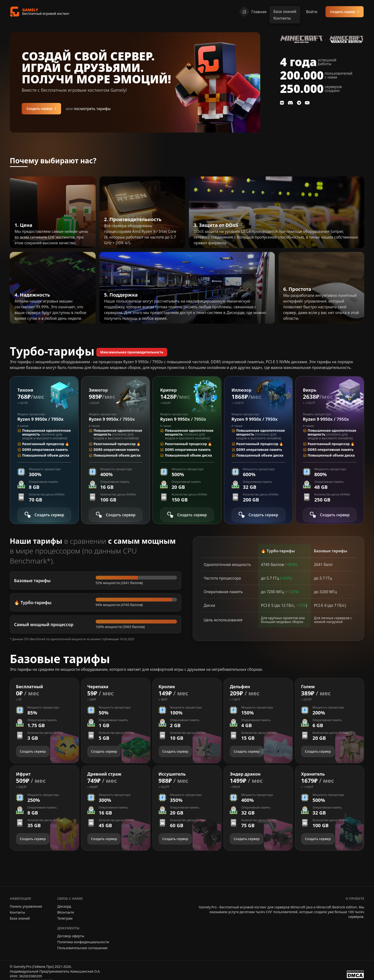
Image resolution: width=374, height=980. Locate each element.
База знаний (20, 918)
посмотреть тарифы (88, 109)
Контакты (17, 912)
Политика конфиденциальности (83, 942)
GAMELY (30, 10)
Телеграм (65, 918)
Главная (253, 12)
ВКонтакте (66, 912)
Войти (312, 12)
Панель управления (26, 906)
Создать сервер (345, 12)
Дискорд (64, 906)
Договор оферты (71, 936)
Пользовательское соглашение (82, 948)
